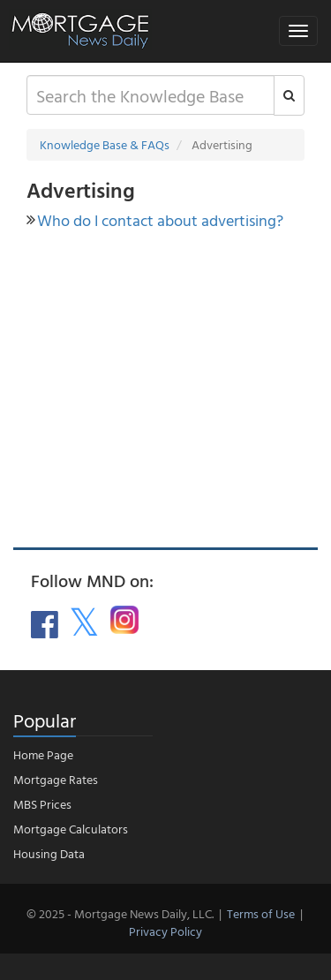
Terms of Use (261, 913)
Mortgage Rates (56, 779)
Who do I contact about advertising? (160, 220)
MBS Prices (42, 804)
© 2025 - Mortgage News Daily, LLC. (120, 913)
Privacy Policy (165, 931)
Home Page (43, 754)
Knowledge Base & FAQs (105, 144)
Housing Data (49, 853)
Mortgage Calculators (71, 829)
